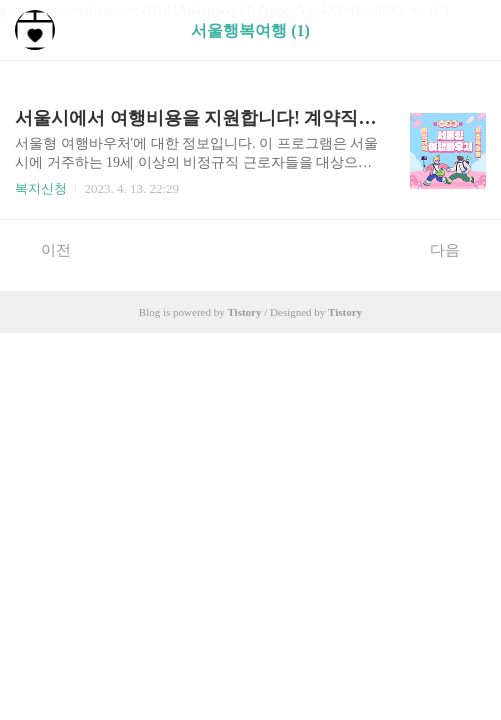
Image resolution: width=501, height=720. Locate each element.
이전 (45, 249)
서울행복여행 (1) (250, 30)
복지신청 (41, 188)
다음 (455, 249)
